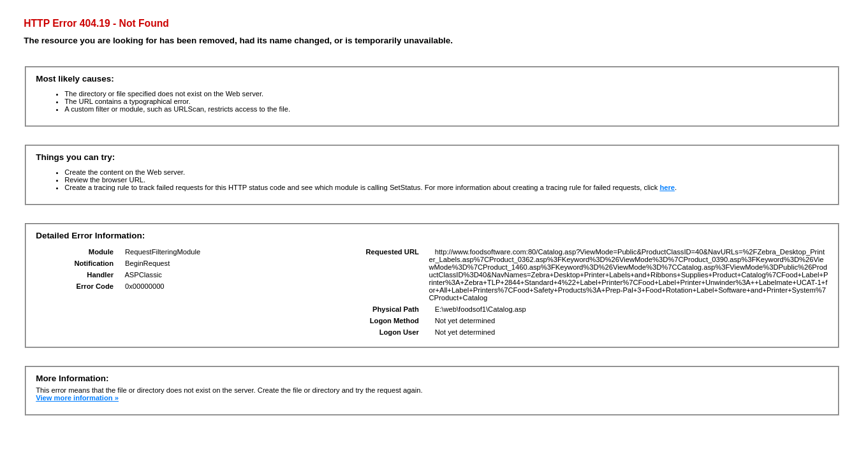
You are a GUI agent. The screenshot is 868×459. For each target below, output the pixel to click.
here (667, 187)
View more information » (77, 398)
